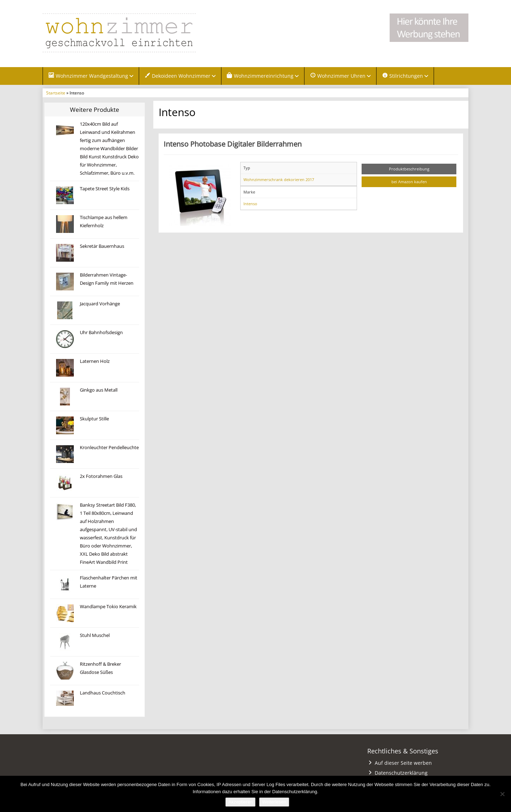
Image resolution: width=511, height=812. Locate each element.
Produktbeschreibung (409, 169)
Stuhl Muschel (95, 635)
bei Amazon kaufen (409, 182)
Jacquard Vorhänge (100, 304)
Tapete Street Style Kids (105, 189)
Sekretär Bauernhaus (102, 246)
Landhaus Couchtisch (103, 693)
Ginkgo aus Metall (99, 390)
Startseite (56, 93)
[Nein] (502, 794)
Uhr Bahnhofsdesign (101, 333)
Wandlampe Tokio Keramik (108, 607)
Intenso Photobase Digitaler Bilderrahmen (233, 144)
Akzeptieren (240, 802)
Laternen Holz (95, 361)
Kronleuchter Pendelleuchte (109, 448)
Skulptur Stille (94, 419)
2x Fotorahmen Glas (101, 476)
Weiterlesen (274, 802)
